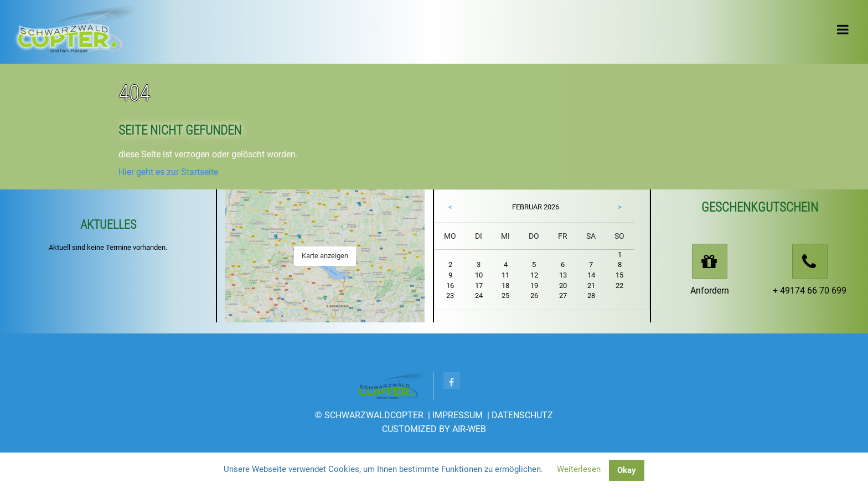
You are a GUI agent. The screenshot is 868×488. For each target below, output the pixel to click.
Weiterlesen (579, 469)
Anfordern (710, 291)
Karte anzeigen (325, 256)
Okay (627, 470)
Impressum (458, 415)
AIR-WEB (469, 429)
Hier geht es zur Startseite (168, 172)
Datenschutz (522, 415)
